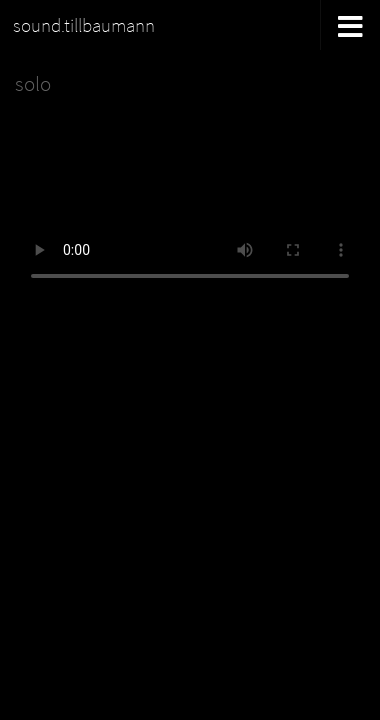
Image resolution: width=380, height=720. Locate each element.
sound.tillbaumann (84, 25)
